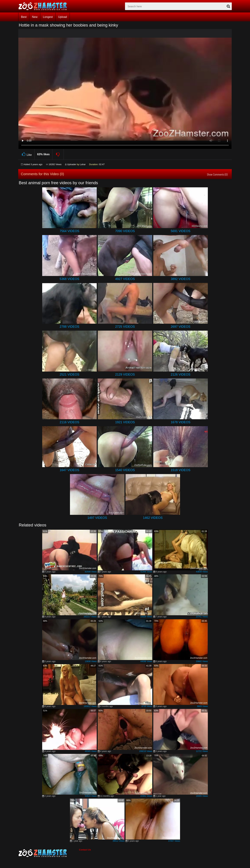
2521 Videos (69, 375)
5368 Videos (69, 279)
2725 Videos (125, 327)
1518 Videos (180, 470)
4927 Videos (125, 279)
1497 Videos (97, 518)
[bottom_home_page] (49, 853)
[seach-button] (228, 6)
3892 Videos (180, 279)
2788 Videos (69, 327)
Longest (48, 17)
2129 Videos (125, 375)
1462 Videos (153, 518)
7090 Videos (125, 231)
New (35, 17)
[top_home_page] (44, 6)
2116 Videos (69, 422)
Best (24, 17)
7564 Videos (69, 231)
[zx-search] (178, 6)
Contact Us (85, 850)
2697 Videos (180, 327)
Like (26, 154)
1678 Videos (180, 422)
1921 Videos (125, 422)
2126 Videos (180, 375)
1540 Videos (125, 470)
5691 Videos (180, 231)
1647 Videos (69, 470)
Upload (63, 17)
